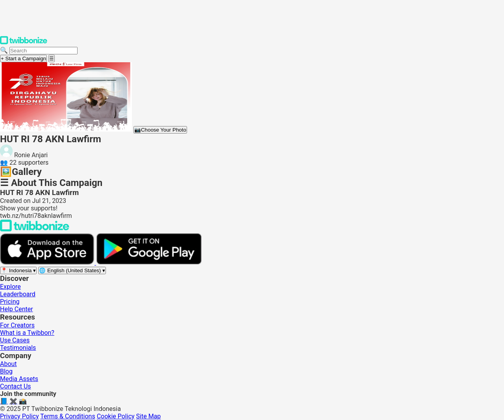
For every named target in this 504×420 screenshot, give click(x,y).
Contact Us (16, 386)
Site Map (149, 416)
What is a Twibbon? (27, 333)
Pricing (10, 302)
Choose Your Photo (160, 130)
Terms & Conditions (68, 416)
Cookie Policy (116, 416)
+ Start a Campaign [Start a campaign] (23, 59)
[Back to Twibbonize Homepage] (35, 230)
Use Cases (15, 340)
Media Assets (19, 379)
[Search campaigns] (44, 51)
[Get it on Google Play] (149, 263)
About (8, 364)
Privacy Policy (19, 416)
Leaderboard (18, 294)
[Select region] (18, 270)
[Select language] (72, 270)
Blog (6, 371)
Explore (10, 287)
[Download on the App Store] (48, 263)
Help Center (17, 309)
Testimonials (18, 348)
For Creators (17, 325)
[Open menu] (52, 59)
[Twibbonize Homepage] (24, 43)
